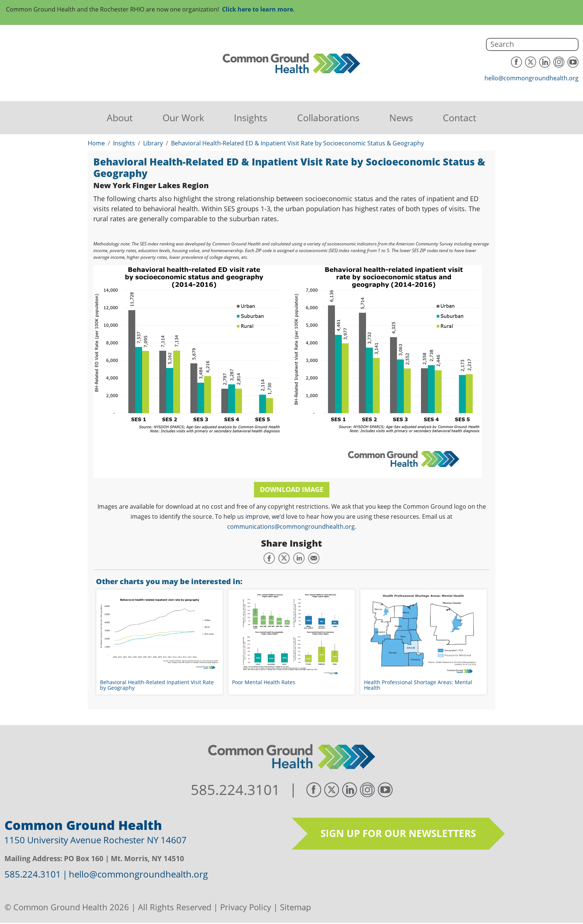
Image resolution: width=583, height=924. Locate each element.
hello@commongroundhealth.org (532, 78)
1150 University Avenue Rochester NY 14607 (95, 840)
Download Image (292, 489)
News (401, 117)
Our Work (183, 117)
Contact (460, 117)
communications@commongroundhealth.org (291, 527)
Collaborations (328, 117)
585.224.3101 (235, 790)
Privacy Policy (246, 907)
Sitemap (295, 907)
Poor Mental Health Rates (264, 682)
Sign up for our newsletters (398, 833)
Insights (251, 117)
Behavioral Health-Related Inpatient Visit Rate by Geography (157, 685)
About (120, 117)
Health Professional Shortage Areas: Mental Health (418, 685)
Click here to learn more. (258, 9)
